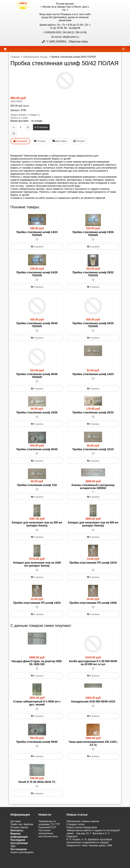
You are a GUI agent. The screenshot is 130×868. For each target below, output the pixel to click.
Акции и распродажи (22, 855)
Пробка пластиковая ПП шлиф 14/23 (37, 606)
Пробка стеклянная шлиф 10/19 (93, 449)
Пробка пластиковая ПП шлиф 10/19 (93, 565)
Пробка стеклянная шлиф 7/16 (37, 485)
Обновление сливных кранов (83, 824)
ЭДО (13, 849)
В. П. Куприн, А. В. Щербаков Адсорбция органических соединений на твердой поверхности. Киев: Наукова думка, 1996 (89, 845)
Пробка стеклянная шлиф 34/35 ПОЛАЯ (93, 325)
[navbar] (123, 49)
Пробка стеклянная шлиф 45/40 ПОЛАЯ (37, 325)
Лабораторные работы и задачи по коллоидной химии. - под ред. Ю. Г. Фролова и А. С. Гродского (93, 836)
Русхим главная (19, 830)
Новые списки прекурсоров (82, 830)
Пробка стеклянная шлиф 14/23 (93, 374)
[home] (5, 49)
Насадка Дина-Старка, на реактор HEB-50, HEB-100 (37, 665)
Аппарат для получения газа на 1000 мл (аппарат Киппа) (37, 567)
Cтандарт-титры (76, 827)
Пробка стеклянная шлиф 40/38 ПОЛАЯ (37, 376)
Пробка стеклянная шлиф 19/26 (37, 412)
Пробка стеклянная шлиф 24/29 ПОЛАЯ (37, 274)
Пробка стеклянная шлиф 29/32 (93, 412)
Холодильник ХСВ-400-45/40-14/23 (93, 704)
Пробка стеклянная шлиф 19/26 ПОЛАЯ (93, 234)
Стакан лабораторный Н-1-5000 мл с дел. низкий (37, 706)
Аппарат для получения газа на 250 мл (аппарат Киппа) (37, 527)
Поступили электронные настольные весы (48, 836)
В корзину (41, 127)
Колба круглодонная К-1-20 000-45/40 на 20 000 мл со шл (93, 665)
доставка (17, 101)
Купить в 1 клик (19, 118)
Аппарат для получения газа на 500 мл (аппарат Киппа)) (93, 527)
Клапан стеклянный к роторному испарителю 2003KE (93, 487)
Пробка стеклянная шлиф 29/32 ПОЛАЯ (93, 274)
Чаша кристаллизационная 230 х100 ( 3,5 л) (93, 746)
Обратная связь (78, 42)
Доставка (16, 824)
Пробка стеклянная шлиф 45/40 (37, 449)
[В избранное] (14, 134)
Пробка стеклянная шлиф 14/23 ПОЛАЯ (37, 234)
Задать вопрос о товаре (24, 115)
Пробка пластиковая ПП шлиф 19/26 (93, 606)
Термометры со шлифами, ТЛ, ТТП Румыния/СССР (49, 827)
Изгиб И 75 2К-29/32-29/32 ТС (37, 785)
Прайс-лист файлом (22, 827)
